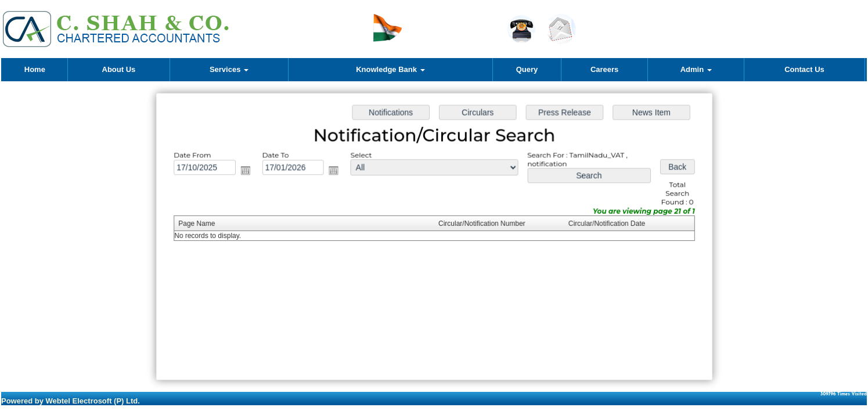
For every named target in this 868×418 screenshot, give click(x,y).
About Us (119, 69)
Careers (604, 69)
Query (527, 69)
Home (35, 69)
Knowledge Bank (390, 69)
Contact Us (804, 69)
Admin (696, 69)
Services (229, 69)
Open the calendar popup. (248, 172)
